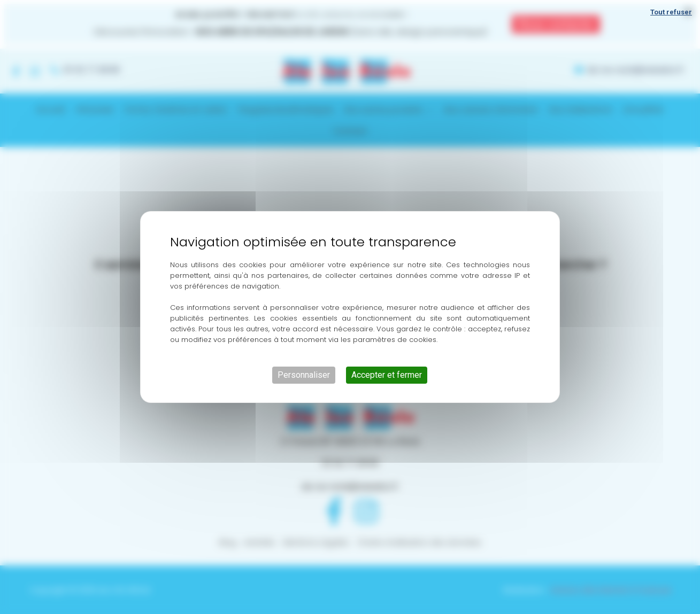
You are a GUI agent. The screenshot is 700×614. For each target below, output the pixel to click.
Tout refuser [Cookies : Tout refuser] (671, 12)
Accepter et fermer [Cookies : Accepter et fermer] (387, 375)
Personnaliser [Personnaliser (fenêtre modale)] (304, 375)
